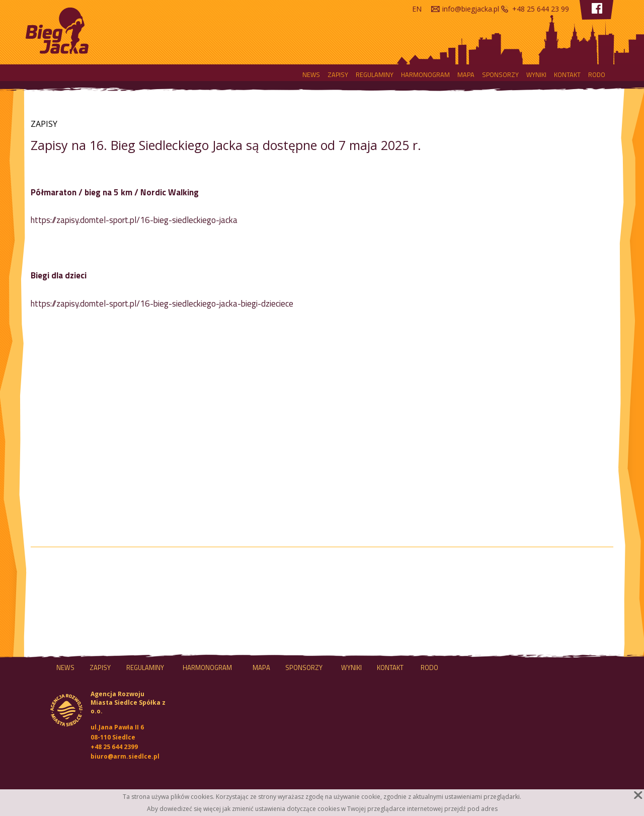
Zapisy (338, 75)
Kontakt (567, 75)
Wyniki (536, 75)
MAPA (466, 75)
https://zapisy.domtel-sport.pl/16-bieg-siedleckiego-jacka (134, 220)
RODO (597, 75)
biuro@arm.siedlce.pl (125, 756)
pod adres (482, 809)
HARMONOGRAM (425, 75)
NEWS (311, 75)
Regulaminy (375, 75)
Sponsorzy (500, 75)
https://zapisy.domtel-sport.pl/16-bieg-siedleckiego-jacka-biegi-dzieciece (162, 304)
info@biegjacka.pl (471, 9)
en (417, 9)
